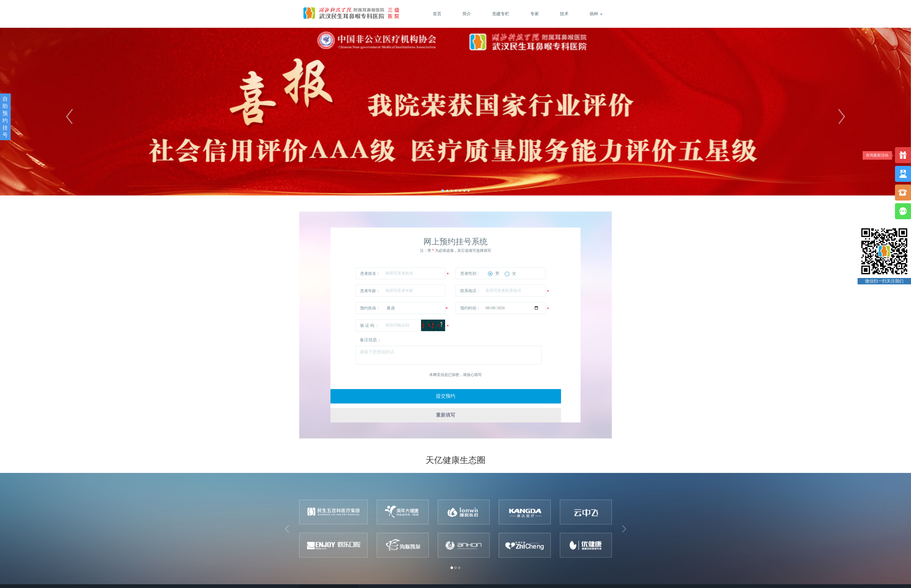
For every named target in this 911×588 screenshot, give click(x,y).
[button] (288, 510)
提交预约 (393, 394)
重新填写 (518, 394)
